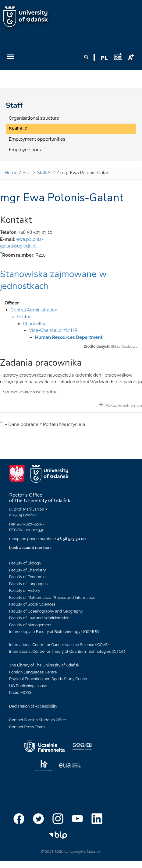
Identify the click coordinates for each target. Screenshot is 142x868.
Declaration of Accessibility (33, 706)
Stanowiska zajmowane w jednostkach (53, 280)
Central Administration (34, 310)
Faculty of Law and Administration (39, 618)
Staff (14, 105)
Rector (24, 317)
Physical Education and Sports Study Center (48, 679)
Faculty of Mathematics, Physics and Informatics (52, 597)
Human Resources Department (69, 337)
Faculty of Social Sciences (32, 604)
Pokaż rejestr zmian (120, 405)
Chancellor (34, 324)
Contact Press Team (27, 727)
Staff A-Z (18, 129)
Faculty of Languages (28, 584)
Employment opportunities (37, 139)
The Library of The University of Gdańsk (44, 665)
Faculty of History (25, 590)
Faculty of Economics (28, 577)
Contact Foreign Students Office (38, 720)
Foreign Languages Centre (33, 672)
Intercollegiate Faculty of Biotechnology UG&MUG (54, 632)
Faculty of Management (30, 625)
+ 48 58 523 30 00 (70, 539)
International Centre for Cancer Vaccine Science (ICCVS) (59, 645)
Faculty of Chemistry (27, 570)
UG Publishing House (28, 686)
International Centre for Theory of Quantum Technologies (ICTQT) (67, 651)
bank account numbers (30, 548)
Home (11, 173)
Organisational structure (34, 118)
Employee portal (26, 150)
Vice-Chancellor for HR (53, 330)
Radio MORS (20, 692)
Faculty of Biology (25, 563)
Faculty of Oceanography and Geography (46, 611)
